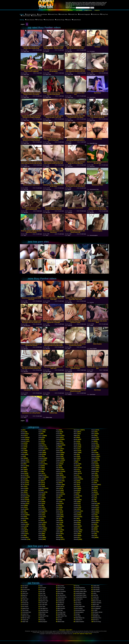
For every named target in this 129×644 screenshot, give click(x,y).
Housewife (59, 481)
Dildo (40, 483)
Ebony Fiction (61, 586)
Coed (40, 443)
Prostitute (76, 507)
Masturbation (77, 430)
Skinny (93, 434)
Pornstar (76, 496)
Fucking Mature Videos (81, 595)
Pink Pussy (40, 20)
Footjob (58, 432)
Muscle (75, 449)
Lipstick (58, 532)
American (23, 441)
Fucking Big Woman (80, 588)
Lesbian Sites (96, 586)
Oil (74, 462)
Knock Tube (43, 595)
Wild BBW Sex (96, 616)
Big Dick (23, 483)
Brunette (23, 515)
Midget (75, 436)
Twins (93, 498)
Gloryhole (58, 458)
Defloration (41, 479)
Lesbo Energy (96, 588)
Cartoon (23, 526)
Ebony (40, 498)
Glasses (58, 456)
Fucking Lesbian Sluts (80, 590)
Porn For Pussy (97, 622)
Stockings (94, 456)
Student (93, 464)
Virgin (93, 515)
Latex (57, 519)
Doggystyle (41, 488)
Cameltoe (23, 524)
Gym (57, 466)
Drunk (40, 496)
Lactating (58, 515)
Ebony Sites (60, 593)
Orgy (75, 470)
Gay (57, 447)
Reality (75, 515)
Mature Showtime (97, 603)
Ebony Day (43, 620)
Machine (58, 534)
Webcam (93, 520)
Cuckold (40, 460)
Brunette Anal (96, 14)
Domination (41, 492)
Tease (93, 479)
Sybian (93, 473)
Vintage (93, 513)
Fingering (41, 528)
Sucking (93, 466)
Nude (75, 454)
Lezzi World (96, 599)
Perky (75, 485)
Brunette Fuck (73, 14)
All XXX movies (26, 590)
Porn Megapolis (97, 608)
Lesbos (95, 593)
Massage (58, 539)
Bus (22, 520)
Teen (93, 481)
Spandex (93, 445)
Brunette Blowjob (43, 14)
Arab (22, 449)
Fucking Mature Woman (81, 597)
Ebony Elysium (43, 622)
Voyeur (93, 517)
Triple (93, 496)
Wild (92, 530)
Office (75, 460)
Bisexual (23, 488)
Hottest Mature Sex (80, 618)
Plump (75, 492)
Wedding (93, 522)
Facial (40, 513)
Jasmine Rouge (60, 20)
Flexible (40, 539)
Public (75, 509)
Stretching (94, 460)
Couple (40, 454)
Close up (41, 436)
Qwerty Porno (26, 608)
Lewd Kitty (95, 595)
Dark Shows (25, 586)
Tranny (93, 494)
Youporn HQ (25, 620)
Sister (93, 432)
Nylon (75, 458)
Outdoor (76, 473)
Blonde (22, 498)
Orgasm (76, 468)
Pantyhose (76, 479)
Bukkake (23, 519)
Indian (58, 488)
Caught (23, 532)
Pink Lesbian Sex (97, 607)
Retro (75, 519)
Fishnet (40, 532)
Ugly (92, 500)
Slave (93, 436)
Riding (75, 522)
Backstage (23, 462)
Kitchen (58, 511)
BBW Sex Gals (61, 607)
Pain (75, 475)
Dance (40, 473)
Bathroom (23, 466)
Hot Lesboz (78, 616)
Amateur (23, 437)
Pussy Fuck (105, 14)
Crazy (40, 456)
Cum (40, 462)
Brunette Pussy (54, 14)
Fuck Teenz (78, 601)
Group (58, 464)
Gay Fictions (78, 603)
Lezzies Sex (96, 597)
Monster (76, 445)
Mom (75, 441)
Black (22, 492)
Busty (22, 522)
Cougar (40, 453)
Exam (40, 505)
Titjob (93, 488)
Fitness (40, 536)
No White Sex (61, 603)
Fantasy (40, 517)
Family (40, 515)
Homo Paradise (79, 608)
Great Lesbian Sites (80, 607)
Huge (57, 483)
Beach (22, 471)
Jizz (57, 505)
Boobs (22, 505)
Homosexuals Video (80, 610)
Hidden (58, 475)
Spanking (94, 447)
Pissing (75, 490)
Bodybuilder (24, 502)
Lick (57, 528)
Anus (22, 447)
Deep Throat (41, 477)
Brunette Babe (64, 14)
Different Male (61, 622)
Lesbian (58, 526)
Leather (58, 522)
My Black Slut (61, 601)
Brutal (22, 517)
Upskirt (93, 509)
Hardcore (58, 471)
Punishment (77, 511)
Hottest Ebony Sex (62, 597)
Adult (41, 586)
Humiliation (59, 485)
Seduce (76, 534)
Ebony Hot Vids (61, 588)
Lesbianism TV (79, 620)
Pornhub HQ (25, 603)
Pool (75, 494)
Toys (92, 492)
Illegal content (89, 634)
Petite (75, 487)
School (75, 528)
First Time (41, 530)
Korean (58, 513)
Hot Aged (77, 614)
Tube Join (25, 591)
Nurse (75, 456)
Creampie (41, 458)
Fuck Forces (25, 605)
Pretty (75, 502)
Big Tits (23, 485)
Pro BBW (95, 610)
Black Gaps (43, 614)
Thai (92, 483)
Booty (22, 507)
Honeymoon (59, 479)
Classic (40, 432)
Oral (75, 466)
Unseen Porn (25, 614)
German (58, 449)
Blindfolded (23, 496)
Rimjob (75, 524)
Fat (39, 519)
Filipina (40, 526)
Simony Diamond (49, 20)
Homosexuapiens (79, 612)
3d (21, 430)
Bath (22, 464)
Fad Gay (77, 586)
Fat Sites (60, 620)
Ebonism (42, 618)
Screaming (76, 530)
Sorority (93, 443)
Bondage (23, 504)
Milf (75, 437)
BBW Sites (60, 610)
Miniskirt (76, 439)
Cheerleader (24, 539)
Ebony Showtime (62, 591)
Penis (75, 483)
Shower (93, 430)
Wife (92, 528)
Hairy (57, 468)
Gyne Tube (43, 593)
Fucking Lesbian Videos (81, 591)
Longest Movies (88, 10)
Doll (39, 490)
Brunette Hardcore (31, 14)
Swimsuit (94, 470)
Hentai (58, 473)
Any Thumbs (43, 588)
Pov (75, 498)
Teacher (93, 477)
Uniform (93, 505)
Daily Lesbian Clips (62, 616)
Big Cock (23, 481)
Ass (22, 453)
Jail (57, 498)
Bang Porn (25, 595)
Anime (22, 445)
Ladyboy (58, 517)
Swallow (93, 468)
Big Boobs (23, 477)
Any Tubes (43, 590)
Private (75, 504)
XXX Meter (25, 588)
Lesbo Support (96, 591)
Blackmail (23, 494)
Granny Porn (78, 605)
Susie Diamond (30, 20)
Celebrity (23, 534)
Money (75, 443)
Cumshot (41, 464)
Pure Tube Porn (44, 599)
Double (40, 494)
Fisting (40, 534)
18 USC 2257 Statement (79, 634)
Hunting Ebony (61, 599)
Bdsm (22, 470)
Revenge (76, 520)
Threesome (94, 485)
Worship (93, 532)
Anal (22, 443)
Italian (58, 496)
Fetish (40, 524)
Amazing (23, 439)
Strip (92, 462)
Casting (23, 530)
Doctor (40, 487)
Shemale (76, 539)
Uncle (93, 502)
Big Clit (22, 479)
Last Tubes (25, 601)
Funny (58, 441)
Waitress (93, 519)
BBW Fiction (61, 605)
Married (58, 537)
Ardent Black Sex (44, 610)
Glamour (58, 454)
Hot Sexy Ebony (61, 595)
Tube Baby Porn (44, 608)
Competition (41, 447)
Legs (57, 524)
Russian (76, 526)
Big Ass (23, 475)
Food (57, 430)
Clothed (40, 437)
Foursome (58, 436)
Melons (75, 434)
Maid (57, 536)
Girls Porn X (96, 620)
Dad (39, 471)
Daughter (41, 475)
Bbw (22, 468)
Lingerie (58, 530)
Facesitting (41, 511)
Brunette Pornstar (37, 16)
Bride (22, 511)
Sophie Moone (77, 20)
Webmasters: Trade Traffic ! (66, 630)
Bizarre (22, 490)
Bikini (22, 487)
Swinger (93, 471)
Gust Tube (42, 591)
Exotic (40, 507)
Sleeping (93, 437)
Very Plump (96, 614)
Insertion (58, 492)
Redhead (76, 517)
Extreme (40, 509)
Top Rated (70, 10)
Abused (23, 432)
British (22, 513)
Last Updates (79, 10)
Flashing (40, 537)
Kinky (57, 507)
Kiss (57, 509)
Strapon (93, 458)
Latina (58, 520)
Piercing (76, 488)
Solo (92, 441)
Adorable (23, 434)
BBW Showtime (61, 608)
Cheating (23, 537)
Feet (40, 520)
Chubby (40, 430)
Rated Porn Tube (44, 601)
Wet (92, 524)
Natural (75, 451)
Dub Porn (25, 597)
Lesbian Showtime (80, 622)
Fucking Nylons (79, 599)
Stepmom (94, 454)
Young (93, 537)
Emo (40, 500)
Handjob (58, 470)
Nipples (76, 453)
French (58, 437)
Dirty (40, 485)
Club (40, 439)
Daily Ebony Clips (44, 616)
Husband (58, 487)
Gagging (58, 443)
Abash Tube (25, 622)
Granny (58, 462)
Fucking (58, 439)
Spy (92, 451)
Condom (40, 451)
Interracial (58, 494)
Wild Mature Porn (97, 618)
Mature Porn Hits (97, 601)
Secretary (76, 532)
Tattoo (93, 475)
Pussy (75, 513)
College (40, 445)
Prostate (76, 505)
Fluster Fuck (25, 599)
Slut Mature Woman (98, 612)
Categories (97, 10)
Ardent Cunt (25, 593)
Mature (75, 432)
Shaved (76, 536)
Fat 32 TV (60, 618)
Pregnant (76, 500)
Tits (92, 490)
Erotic (40, 502)
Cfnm (22, 536)
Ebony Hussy (61, 590)
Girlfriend (58, 453)
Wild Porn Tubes (26, 616)
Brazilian (23, 509)
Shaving (76, 537)
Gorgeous (58, 460)
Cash (22, 528)
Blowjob (23, 500)
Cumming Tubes (61, 612)
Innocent (58, 490)
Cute (40, 468)
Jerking (58, 504)
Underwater (94, 504)
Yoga (93, 536)
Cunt (40, 466)
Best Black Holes (44, 612)
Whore (93, 526)
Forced (58, 434)
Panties (76, 477)
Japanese (58, 500)
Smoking (93, 439)
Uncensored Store (27, 612)
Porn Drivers (25, 607)
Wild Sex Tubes (26, 618)
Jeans (58, 502)
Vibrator (93, 511)
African (22, 436)
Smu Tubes (43, 607)
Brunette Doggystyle (85, 14)
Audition (23, 454)
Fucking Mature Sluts (80, 593)
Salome (69, 20)
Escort (40, 504)
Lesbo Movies (96, 590)
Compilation (41, 449)
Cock (40, 441)
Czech (40, 470)
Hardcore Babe (26, 16)
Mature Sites (96, 605)
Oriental (76, 471)
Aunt (22, 456)
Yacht (93, 534)
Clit (39, 434)
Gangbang (59, 445)
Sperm (93, 449)
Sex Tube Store (44, 605)
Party (75, 481)
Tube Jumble (25, 610)
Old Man (76, 464)
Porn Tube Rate (44, 597)
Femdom (41, 522)
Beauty (22, 473)
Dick (39, 481)
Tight (93, 487)
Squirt (93, 453)
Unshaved (94, 507)
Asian (22, 451)
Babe (22, 458)
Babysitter (23, 460)
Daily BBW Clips (61, 614)
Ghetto (58, 451)
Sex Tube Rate (43, 603)
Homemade (59, 477)
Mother (75, 447)
